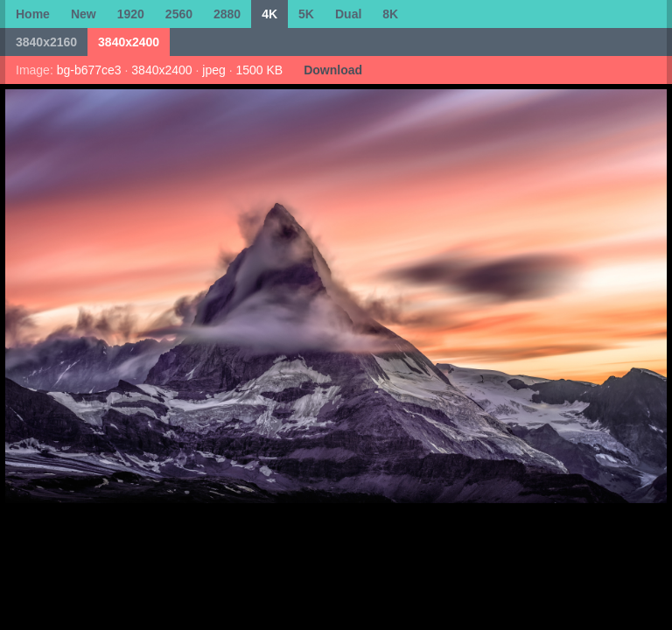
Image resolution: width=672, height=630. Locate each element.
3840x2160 (46, 42)
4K (269, 14)
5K (306, 14)
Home (33, 14)
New (84, 14)
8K (390, 14)
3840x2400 (129, 42)
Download (333, 70)
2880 (227, 14)
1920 (131, 14)
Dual (348, 14)
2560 (179, 14)
